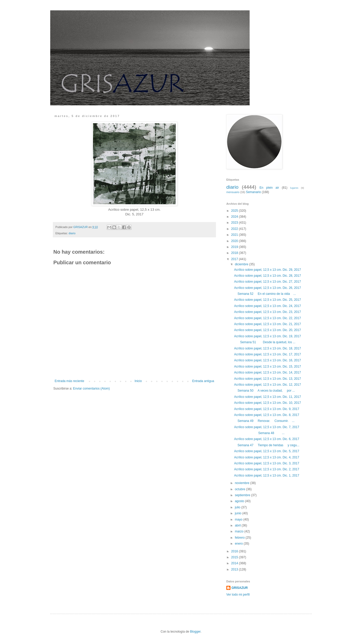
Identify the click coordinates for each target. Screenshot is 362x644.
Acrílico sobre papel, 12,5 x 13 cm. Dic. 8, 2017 (267, 415)
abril (238, 525)
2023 (235, 223)
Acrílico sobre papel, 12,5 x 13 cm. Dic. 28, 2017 (267, 276)
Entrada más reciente (69, 381)
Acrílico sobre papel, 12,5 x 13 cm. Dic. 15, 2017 (267, 367)
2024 (235, 217)
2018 (235, 253)
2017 (235, 259)
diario (72, 233)
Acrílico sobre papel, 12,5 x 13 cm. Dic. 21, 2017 (267, 324)
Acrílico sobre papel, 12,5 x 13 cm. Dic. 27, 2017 (267, 282)
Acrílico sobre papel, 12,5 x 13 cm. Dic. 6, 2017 (267, 439)
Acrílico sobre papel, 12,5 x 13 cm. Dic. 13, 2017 (267, 379)
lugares (294, 188)
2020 (235, 241)
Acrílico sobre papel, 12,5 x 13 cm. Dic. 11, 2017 (267, 397)
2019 (235, 247)
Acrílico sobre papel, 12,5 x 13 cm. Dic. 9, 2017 (267, 409)
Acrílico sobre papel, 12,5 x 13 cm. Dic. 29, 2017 (267, 270)
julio (238, 507)
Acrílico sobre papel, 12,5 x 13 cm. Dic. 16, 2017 (267, 360)
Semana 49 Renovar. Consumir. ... (264, 421)
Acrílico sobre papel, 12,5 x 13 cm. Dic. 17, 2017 (267, 354)
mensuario (233, 192)
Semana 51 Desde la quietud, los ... (265, 342)
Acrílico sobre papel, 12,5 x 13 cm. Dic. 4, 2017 (267, 457)
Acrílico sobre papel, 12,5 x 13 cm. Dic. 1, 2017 (267, 475)
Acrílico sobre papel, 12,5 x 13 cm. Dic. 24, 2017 (267, 306)
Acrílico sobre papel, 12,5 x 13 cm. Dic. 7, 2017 (267, 427)
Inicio (138, 381)
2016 (235, 551)
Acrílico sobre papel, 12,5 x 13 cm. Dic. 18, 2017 (267, 348)
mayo (239, 519)
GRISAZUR (240, 588)
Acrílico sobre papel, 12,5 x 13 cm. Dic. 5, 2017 (267, 451)
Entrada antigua (203, 381)
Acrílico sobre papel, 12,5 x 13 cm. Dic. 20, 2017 (267, 330)
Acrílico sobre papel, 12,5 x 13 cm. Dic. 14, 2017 (267, 372)
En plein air (269, 188)
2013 (235, 569)
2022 (235, 229)
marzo (240, 531)
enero (239, 544)
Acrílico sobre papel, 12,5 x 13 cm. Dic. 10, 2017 (267, 403)
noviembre (242, 483)
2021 (235, 235)
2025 (235, 211)
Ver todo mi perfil (238, 595)
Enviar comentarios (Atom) (91, 389)
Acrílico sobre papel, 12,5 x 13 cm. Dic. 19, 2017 (267, 336)
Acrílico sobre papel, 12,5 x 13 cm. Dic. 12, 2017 (267, 385)
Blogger (195, 632)
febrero (240, 538)
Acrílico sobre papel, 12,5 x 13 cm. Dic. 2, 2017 (267, 469)
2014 (235, 563)
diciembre (242, 264)
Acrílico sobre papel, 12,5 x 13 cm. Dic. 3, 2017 (267, 463)
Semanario (254, 192)
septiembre (243, 495)
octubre (240, 489)
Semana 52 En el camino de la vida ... (265, 294)
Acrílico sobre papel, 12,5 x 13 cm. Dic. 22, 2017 (267, 318)
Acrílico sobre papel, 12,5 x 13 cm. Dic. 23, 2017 (267, 312)
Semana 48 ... (259, 433)
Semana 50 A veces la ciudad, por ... (265, 391)
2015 (235, 557)
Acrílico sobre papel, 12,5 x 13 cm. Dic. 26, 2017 (267, 288)
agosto (240, 501)
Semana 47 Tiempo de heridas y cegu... (267, 445)
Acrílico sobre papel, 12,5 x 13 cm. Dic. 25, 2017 (267, 300)
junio (239, 513)
